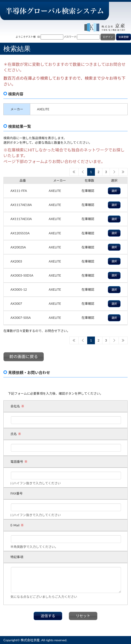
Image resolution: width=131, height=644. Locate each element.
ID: (39, 37)
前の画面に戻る (24, 357)
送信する (48, 616)
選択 (114, 191)
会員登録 (124, 37)
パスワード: (71, 37)
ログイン (108, 37)
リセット (83, 616)
